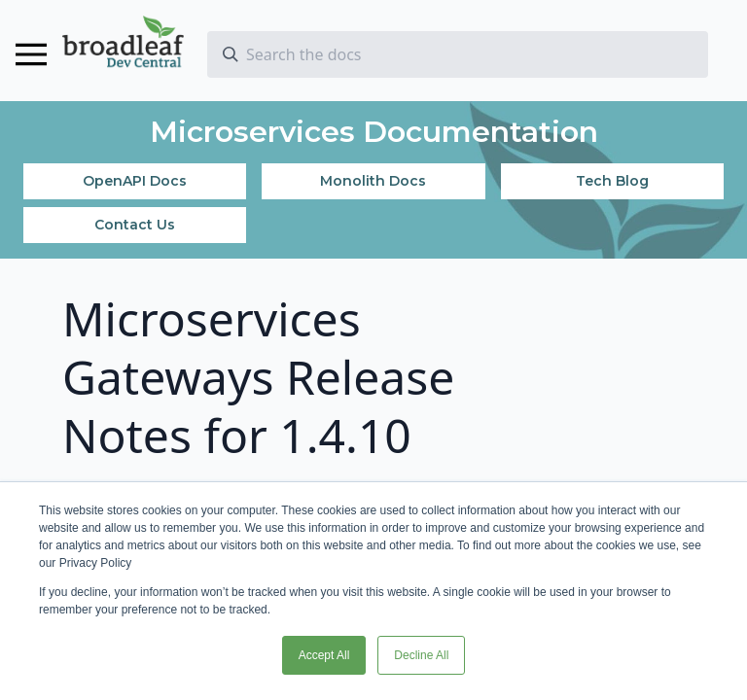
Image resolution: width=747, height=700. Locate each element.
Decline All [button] (421, 655)
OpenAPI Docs (135, 181)
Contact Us (135, 225)
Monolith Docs (373, 181)
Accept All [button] (324, 655)
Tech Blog (612, 181)
